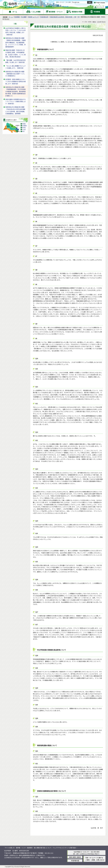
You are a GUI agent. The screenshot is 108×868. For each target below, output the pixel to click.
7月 (78, 17)
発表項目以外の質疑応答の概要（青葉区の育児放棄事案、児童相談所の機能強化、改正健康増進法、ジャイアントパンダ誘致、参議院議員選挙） (16, 42)
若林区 (24, 128)
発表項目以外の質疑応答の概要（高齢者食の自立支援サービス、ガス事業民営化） (16, 74)
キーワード (60, 7)
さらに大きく (88, 5)
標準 (84, 2)
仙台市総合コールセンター (82, 852)
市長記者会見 (44, 17)
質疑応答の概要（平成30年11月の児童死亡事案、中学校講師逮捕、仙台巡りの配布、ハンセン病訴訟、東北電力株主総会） (16, 53)
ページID (68, 7)
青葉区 (24, 124)
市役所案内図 (75, 861)
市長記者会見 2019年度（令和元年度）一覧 (63, 17)
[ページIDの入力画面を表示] (65, 7)
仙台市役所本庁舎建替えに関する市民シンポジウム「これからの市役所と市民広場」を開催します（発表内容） (16, 31)
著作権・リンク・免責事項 (24, 848)
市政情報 (17, 17)
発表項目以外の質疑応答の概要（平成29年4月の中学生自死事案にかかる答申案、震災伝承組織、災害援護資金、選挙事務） (16, 110)
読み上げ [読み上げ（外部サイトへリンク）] (69, 2)
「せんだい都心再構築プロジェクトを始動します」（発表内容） (16, 67)
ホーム (11, 17)
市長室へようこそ (33, 17)
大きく (81, 5)
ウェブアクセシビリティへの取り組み (65, 848)
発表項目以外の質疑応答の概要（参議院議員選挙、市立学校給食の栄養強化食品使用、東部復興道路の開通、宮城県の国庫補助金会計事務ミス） (16, 91)
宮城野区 (25, 126)
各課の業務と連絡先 (75, 857)
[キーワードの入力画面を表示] (57, 7)
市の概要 (24, 17)
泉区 (23, 131)
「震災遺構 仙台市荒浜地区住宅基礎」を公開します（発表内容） (16, 61)
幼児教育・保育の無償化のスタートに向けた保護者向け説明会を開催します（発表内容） (16, 81)
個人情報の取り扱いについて (43, 848)
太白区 (24, 130)
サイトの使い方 (10, 848)
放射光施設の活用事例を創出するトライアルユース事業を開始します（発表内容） (16, 101)
